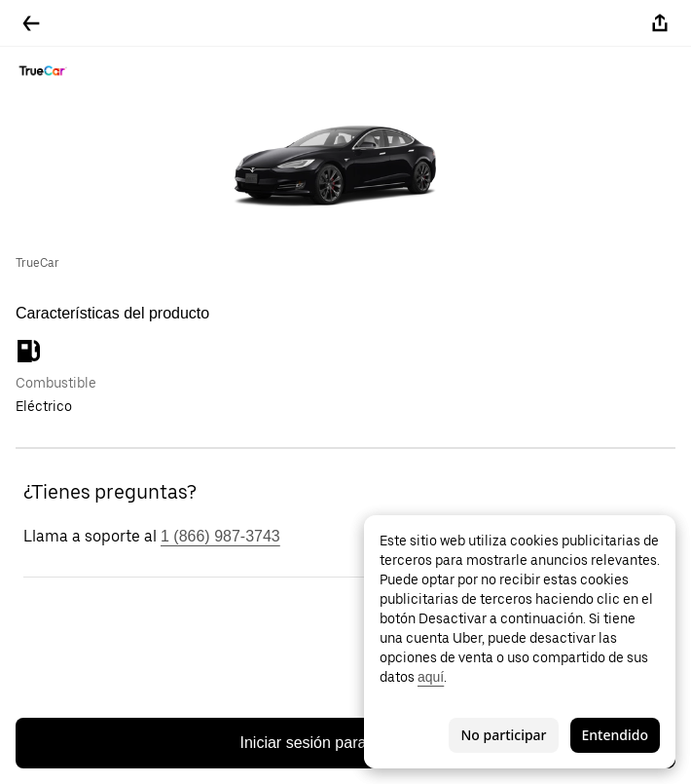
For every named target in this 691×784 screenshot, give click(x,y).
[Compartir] (660, 23)
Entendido (615, 735)
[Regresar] (31, 23)
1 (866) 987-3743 (220, 536)
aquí (431, 677)
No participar (503, 735)
